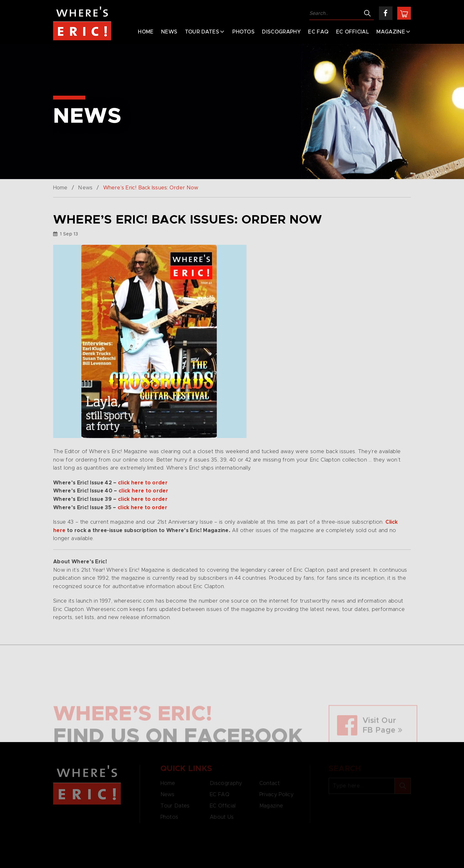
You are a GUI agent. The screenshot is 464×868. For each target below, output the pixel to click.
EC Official (353, 32)
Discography (281, 32)
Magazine (391, 32)
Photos (243, 32)
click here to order (143, 483)
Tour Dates (202, 32)
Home (146, 32)
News (169, 32)
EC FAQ (318, 32)
